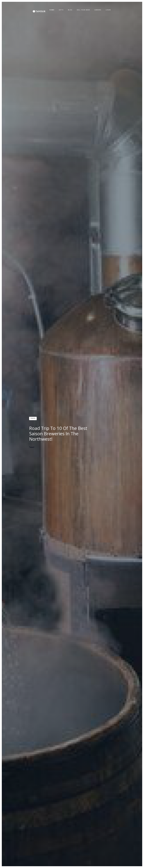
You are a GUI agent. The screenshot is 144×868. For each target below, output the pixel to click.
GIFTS (61, 10)
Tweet (32, 447)
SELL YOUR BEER (83, 10)
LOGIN (108, 10)
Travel (33, 418)
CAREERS (98, 10)
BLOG (70, 10)
